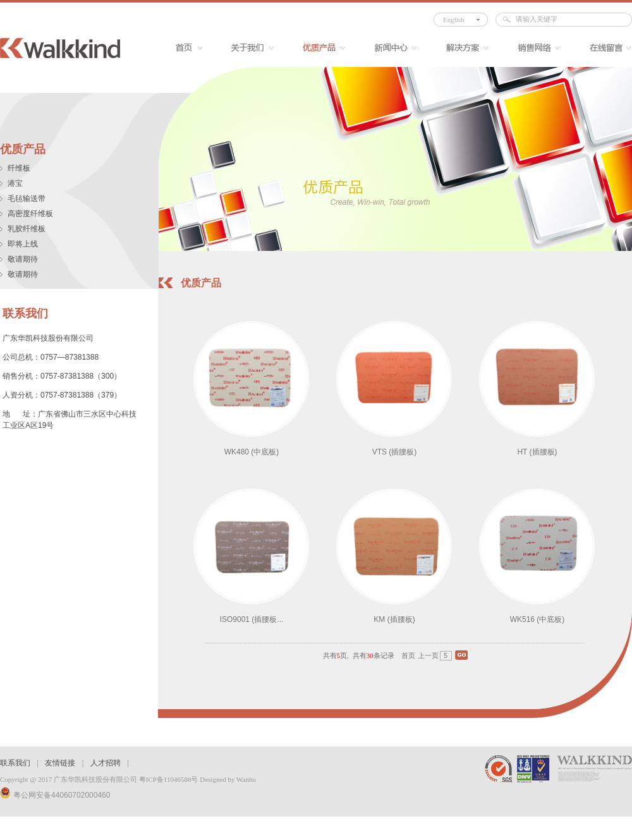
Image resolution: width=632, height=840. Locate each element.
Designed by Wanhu (228, 779)
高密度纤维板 (30, 214)
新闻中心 (390, 48)
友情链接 (60, 763)
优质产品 (318, 48)
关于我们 (247, 48)
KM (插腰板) (394, 619)
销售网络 (532, 48)
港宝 (15, 183)
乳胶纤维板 (27, 229)
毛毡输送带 (27, 198)
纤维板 (19, 168)
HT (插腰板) (537, 452)
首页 (183, 48)
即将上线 (23, 244)
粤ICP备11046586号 (169, 779)
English (454, 20)
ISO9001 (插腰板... (252, 619)
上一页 (428, 655)
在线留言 (604, 48)
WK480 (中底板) (252, 452)
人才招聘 (106, 763)
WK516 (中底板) (538, 619)
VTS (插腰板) (395, 452)
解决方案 (461, 48)
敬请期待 (23, 259)
